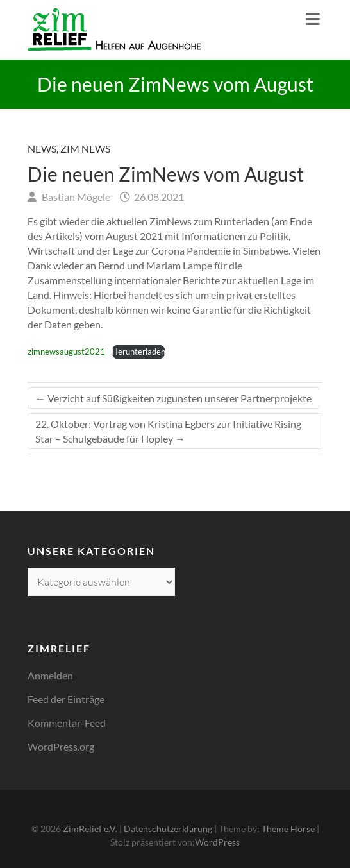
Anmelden (50, 675)
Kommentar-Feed (67, 723)
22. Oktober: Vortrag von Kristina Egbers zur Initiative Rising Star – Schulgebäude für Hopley (168, 431)
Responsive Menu (313, 19)
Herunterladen (138, 352)
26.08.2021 (158, 197)
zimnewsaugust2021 (66, 352)
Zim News (85, 149)
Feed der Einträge (66, 699)
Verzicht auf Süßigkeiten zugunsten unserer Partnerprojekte (173, 398)
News (42, 149)
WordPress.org (61, 746)
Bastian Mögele (75, 197)
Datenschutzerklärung (168, 829)
